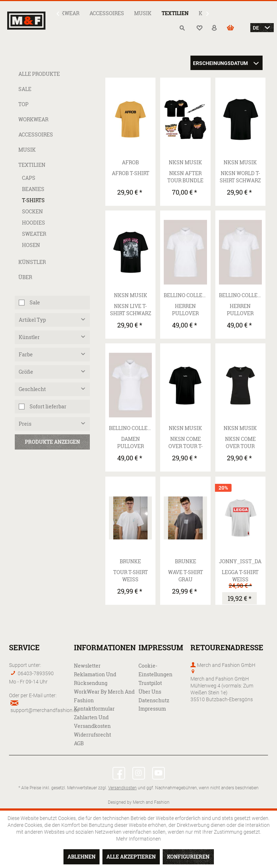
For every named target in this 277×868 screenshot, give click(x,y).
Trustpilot (150, 683)
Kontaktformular (94, 709)
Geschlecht (32, 389)
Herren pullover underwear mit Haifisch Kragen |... (186, 310)
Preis (25, 424)
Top (23, 104)
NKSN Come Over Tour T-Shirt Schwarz (185, 443)
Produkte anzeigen (52, 442)
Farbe (26, 354)
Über (25, 277)
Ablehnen (82, 857)
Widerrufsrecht (93, 735)
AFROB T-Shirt (131, 173)
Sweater (34, 234)
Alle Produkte (39, 74)
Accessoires (36, 134)
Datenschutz (154, 700)
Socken (32, 211)
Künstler (32, 262)
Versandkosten (122, 787)
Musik (27, 150)
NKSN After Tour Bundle (185, 177)
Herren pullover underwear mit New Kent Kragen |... (240, 310)
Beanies (33, 189)
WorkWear (33, 119)
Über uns (150, 692)
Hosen (31, 245)
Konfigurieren (188, 857)
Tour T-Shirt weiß (131, 576)
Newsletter (87, 666)
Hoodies (34, 223)
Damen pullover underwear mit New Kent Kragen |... (130, 443)
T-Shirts (33, 200)
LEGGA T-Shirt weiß (240, 576)
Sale (25, 89)
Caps (29, 178)
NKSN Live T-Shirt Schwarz (131, 310)
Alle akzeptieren (131, 857)
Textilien (32, 165)
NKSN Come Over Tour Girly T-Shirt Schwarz (240, 443)
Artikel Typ (32, 320)
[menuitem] (64, 13)
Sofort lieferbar (48, 406)
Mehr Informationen (138, 839)
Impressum (152, 709)
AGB (79, 743)
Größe (26, 372)
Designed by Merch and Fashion (139, 802)
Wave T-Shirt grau (186, 576)
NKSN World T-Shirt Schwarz (240, 177)
